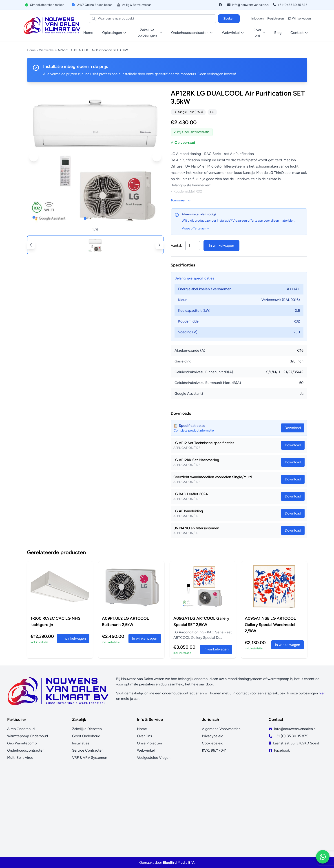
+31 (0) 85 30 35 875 (290, 5)
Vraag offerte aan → (196, 228)
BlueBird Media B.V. (179, 863)
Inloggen (258, 19)
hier (322, 693)
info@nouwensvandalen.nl (248, 5)
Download (293, 445)
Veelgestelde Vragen (154, 758)
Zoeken (229, 19)
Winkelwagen (299, 19)
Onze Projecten (149, 743)
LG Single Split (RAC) (188, 112)
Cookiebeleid (213, 743)
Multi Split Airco (20, 758)
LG (212, 112)
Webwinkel (47, 50)
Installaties (81, 743)
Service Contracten (88, 750)
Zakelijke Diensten (87, 729)
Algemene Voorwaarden (221, 729)
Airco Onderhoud (21, 729)
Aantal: (176, 245)
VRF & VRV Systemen (90, 758)
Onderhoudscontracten (26, 750)
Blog (278, 33)
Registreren (276, 19)
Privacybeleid (213, 736)
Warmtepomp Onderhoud (28, 736)
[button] (34, 157)
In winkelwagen (221, 245)
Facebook (282, 750)
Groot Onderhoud (86, 736)
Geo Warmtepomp (22, 743)
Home (88, 33)
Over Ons (144, 736)
